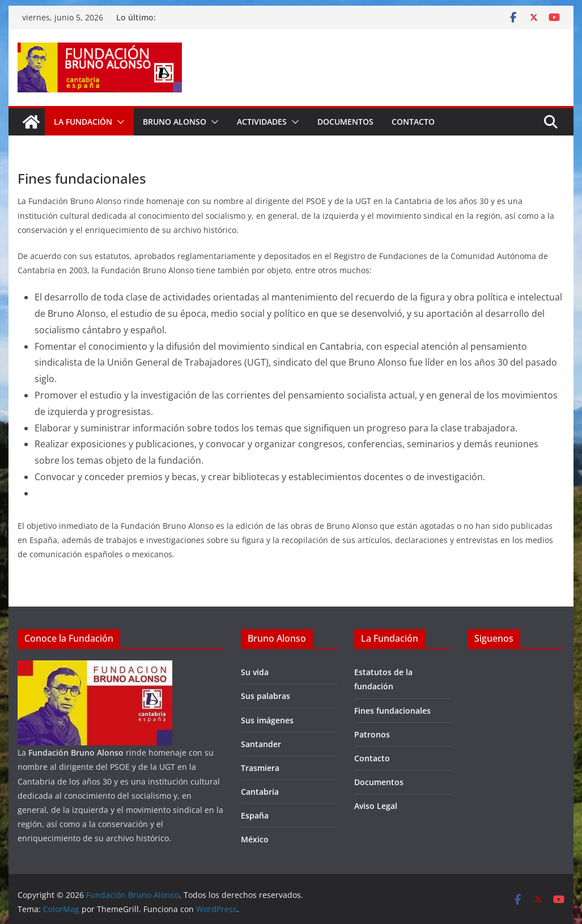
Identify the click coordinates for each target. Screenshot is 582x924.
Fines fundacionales (392, 711)
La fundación (83, 122)
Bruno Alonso (175, 122)
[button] (118, 122)
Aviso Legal (376, 806)
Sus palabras (265, 696)
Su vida (255, 672)
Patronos (372, 734)
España (255, 815)
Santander (261, 744)
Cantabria (260, 792)
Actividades (262, 122)
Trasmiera (260, 768)
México (255, 839)
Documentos (345, 122)
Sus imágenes (267, 720)
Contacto (413, 122)
